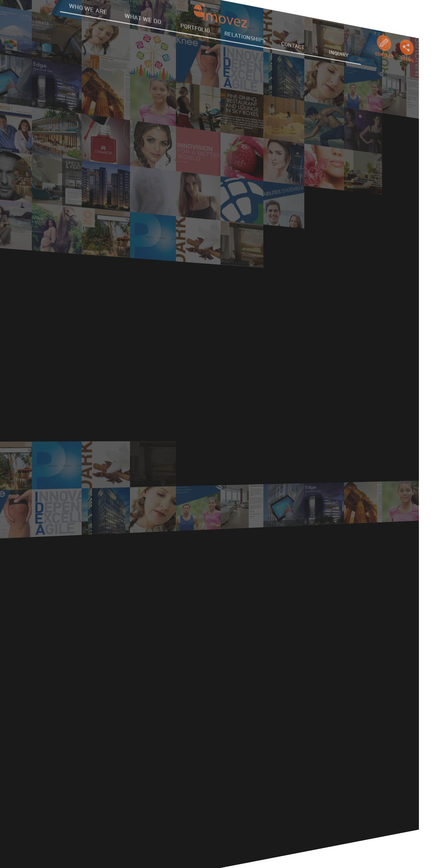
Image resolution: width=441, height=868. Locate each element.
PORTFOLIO (196, 25)
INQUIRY (331, 69)
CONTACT (289, 55)
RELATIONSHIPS (244, 40)
